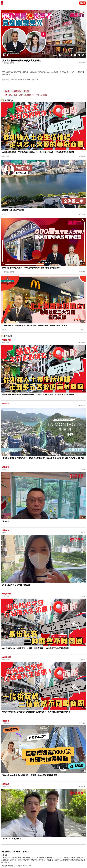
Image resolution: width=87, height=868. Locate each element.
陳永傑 (12, 7)
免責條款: (5, 855)
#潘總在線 (27, 95)
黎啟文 (7, 91)
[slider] (29, 55)
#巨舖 (15, 95)
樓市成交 (26, 852)
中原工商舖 (17, 91)
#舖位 (11, 95)
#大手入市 (35, 95)
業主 (31, 7)
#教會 (6, 95)
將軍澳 (17, 7)
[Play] (4, 55)
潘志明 (26, 91)
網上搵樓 (17, 852)
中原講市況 (25, 7)
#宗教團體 (44, 95)
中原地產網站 (6, 852)
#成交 (21, 95)
